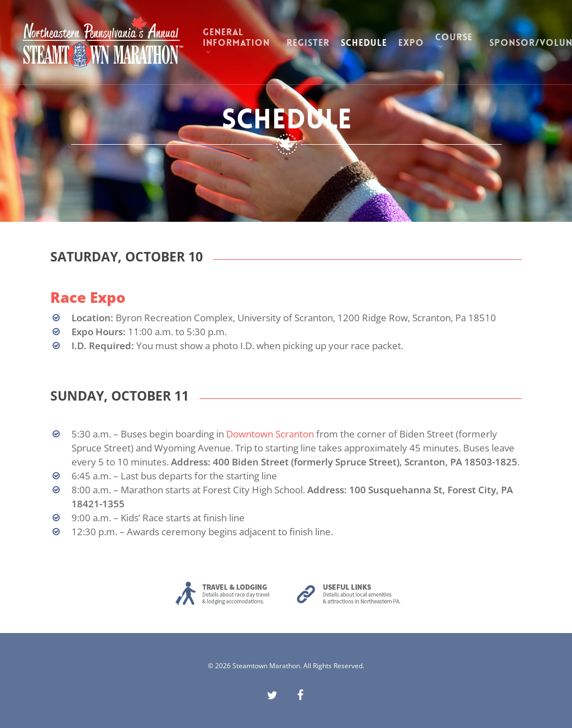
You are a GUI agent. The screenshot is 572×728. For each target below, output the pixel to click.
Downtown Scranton (270, 434)
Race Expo (88, 297)
